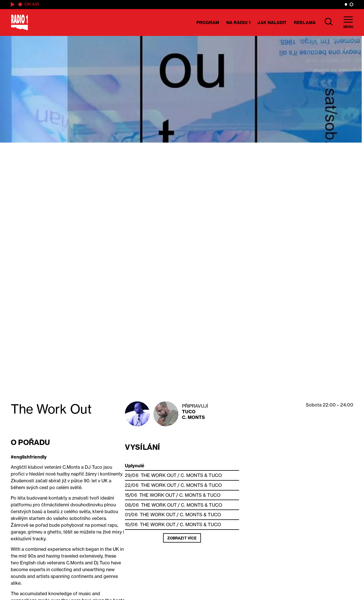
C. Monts (194, 417)
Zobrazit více (182, 538)
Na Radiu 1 (238, 22)
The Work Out (159, 475)
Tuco (189, 412)
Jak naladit (272, 22)
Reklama (305, 22)
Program (208, 22)
